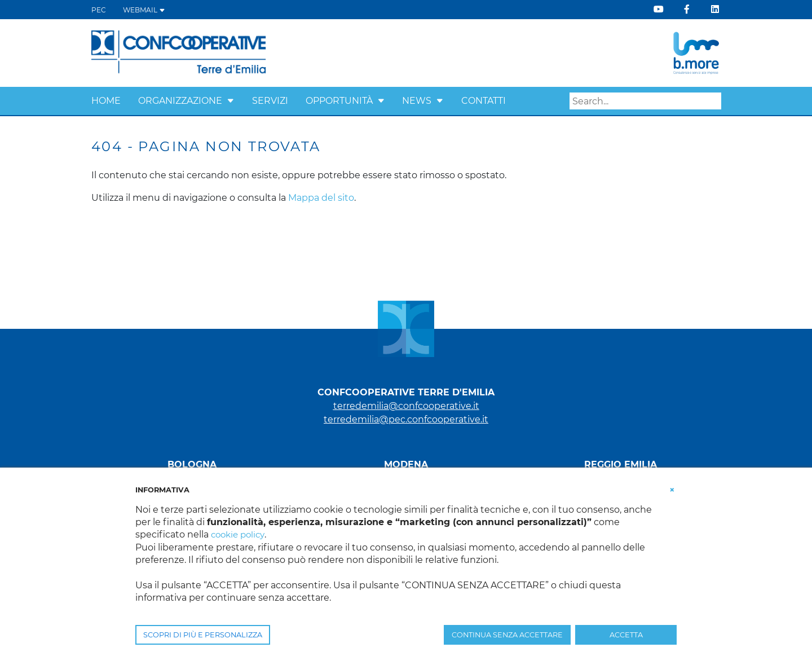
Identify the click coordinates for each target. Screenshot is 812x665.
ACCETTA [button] (626, 635)
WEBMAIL (144, 10)
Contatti (484, 101)
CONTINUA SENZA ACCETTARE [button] (507, 635)
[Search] (645, 101)
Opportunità (339, 101)
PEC (99, 10)
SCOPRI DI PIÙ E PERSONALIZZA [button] (203, 635)
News (417, 101)
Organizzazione (180, 101)
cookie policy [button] (240, 534)
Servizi (270, 101)
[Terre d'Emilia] (179, 52)
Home (106, 101)
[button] (231, 101)
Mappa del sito (321, 198)
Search (713, 102)
